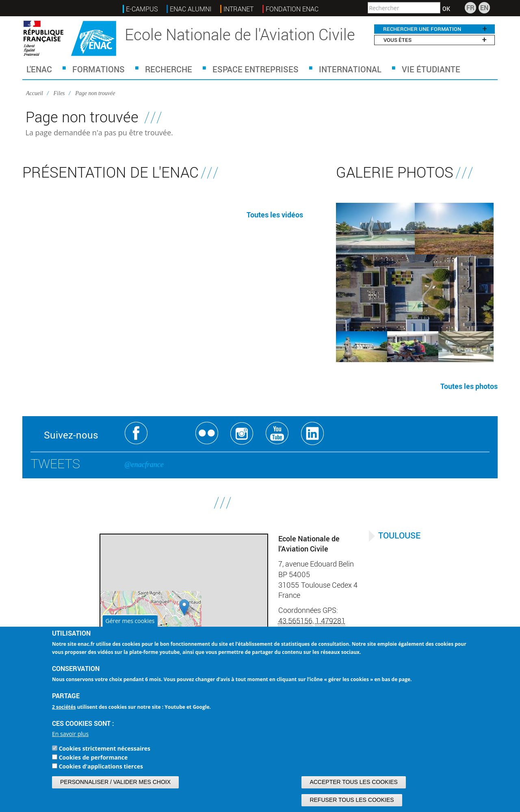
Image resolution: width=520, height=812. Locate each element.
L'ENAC (39, 69)
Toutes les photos (469, 386)
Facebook (136, 433)
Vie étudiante (431, 69)
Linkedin (313, 433)
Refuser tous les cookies (352, 800)
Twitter (172, 433)
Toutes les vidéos (275, 215)
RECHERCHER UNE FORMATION (435, 29)
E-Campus (142, 9)
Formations (99, 69)
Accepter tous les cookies (354, 782)
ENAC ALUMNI (191, 9)
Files (59, 93)
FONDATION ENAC (292, 9)
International (350, 69)
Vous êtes (435, 40)
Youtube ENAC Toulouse (277, 433)
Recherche (169, 69)
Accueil (35, 93)
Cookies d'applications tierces (101, 766)
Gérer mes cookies (130, 621)
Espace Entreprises (256, 69)
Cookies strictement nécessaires (105, 748)
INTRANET (238, 9)
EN (484, 8)
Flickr (207, 433)
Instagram (242, 433)
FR (470, 8)
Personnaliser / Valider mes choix (115, 782)
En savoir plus (70, 734)
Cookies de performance (93, 757)
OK (446, 9)
